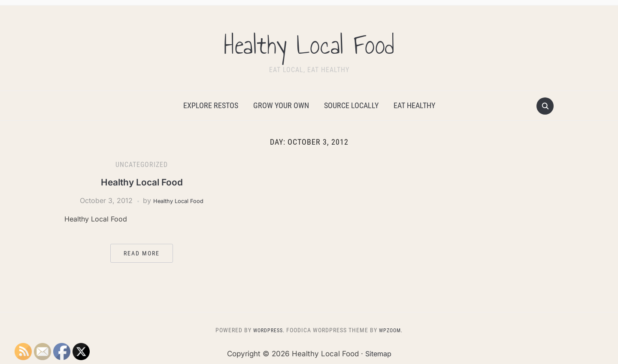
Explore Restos (211, 105)
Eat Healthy (414, 105)
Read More (142, 253)
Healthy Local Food (309, 42)
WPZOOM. (393, 330)
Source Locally (351, 105)
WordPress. (267, 330)
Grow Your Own (281, 105)
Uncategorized (142, 165)
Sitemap (378, 354)
